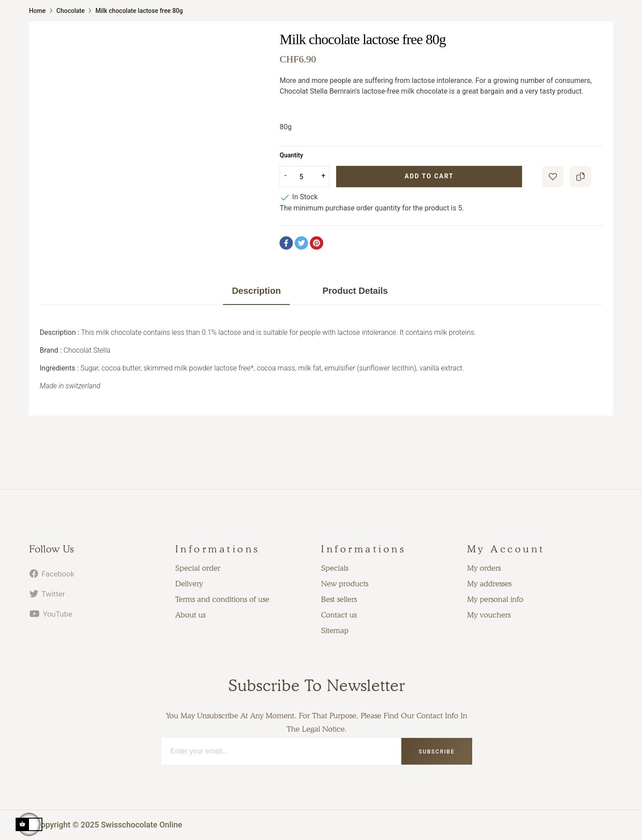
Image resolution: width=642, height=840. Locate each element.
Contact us (339, 615)
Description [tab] (256, 291)
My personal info (495, 599)
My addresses (489, 584)
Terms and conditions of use (222, 599)
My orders (484, 568)
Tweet (301, 243)
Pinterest (317, 243)
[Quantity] (305, 177)
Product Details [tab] (355, 291)
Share (286, 243)
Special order (198, 568)
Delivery (189, 584)
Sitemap (335, 630)
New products (345, 584)
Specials (335, 568)
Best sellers (339, 599)
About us (190, 615)
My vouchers (489, 615)
